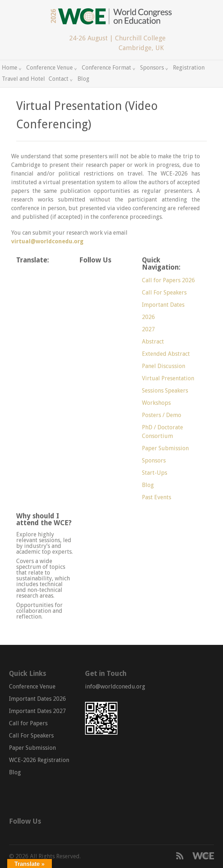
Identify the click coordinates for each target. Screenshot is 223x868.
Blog (83, 79)
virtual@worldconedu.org (47, 241)
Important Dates (163, 305)
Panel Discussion (164, 366)
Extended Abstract (166, 354)
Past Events (157, 497)
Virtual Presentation (168, 378)
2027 (148, 329)
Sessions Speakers (165, 391)
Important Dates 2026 (37, 699)
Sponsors (152, 68)
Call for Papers (28, 723)
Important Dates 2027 (37, 711)
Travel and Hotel (23, 79)
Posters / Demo (162, 415)
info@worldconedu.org (115, 687)
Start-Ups (155, 473)
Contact (59, 79)
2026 (148, 317)
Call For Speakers (164, 293)
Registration (189, 68)
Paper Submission (165, 448)
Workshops (156, 403)
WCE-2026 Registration (39, 760)
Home (10, 68)
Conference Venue (50, 68)
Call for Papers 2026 (168, 280)
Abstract (153, 342)
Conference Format (106, 68)
